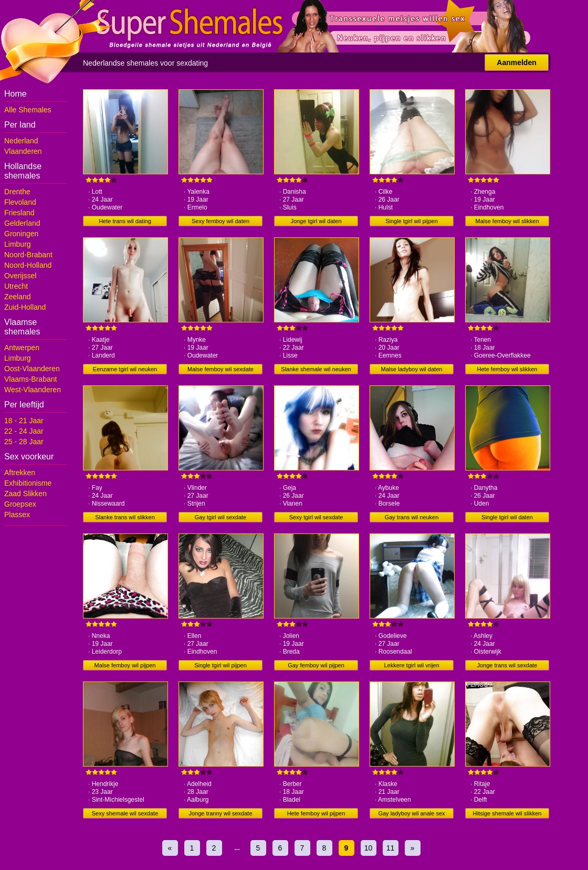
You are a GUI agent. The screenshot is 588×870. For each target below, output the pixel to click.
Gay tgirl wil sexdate (220, 517)
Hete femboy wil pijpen (316, 813)
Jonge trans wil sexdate (507, 665)
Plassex (17, 515)
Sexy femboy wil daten (220, 221)
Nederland (21, 141)
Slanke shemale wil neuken (316, 369)
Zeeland (18, 297)
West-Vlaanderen (33, 390)
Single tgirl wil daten (507, 517)
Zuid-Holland (25, 307)
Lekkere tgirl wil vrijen (411, 665)
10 (369, 848)
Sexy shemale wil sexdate (125, 813)
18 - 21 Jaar (24, 421)
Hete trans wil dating (125, 221)
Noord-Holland (28, 265)
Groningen (21, 234)
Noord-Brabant (28, 255)
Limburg (18, 244)
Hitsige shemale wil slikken (507, 813)
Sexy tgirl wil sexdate (316, 517)
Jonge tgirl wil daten (316, 221)
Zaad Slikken (25, 494)
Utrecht (16, 286)
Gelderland (22, 223)
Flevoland (20, 202)
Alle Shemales (28, 110)
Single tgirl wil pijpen (412, 221)
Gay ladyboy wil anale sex (411, 813)
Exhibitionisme (28, 483)
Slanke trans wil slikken (125, 517)
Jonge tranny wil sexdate (220, 813)
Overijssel (20, 276)
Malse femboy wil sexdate (220, 369)
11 (391, 848)
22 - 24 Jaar (24, 431)
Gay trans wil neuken (412, 517)
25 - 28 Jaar (24, 442)
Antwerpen (22, 348)
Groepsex (20, 504)
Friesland (19, 213)
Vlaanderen (23, 151)
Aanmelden (516, 62)
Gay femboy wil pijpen (316, 665)
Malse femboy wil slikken (507, 221)
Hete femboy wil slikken (507, 369)
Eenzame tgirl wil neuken (125, 369)
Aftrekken (20, 473)
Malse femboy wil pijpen (125, 665)
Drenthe (17, 192)
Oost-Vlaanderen (32, 369)
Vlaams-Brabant (30, 379)
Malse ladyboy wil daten (412, 369)
